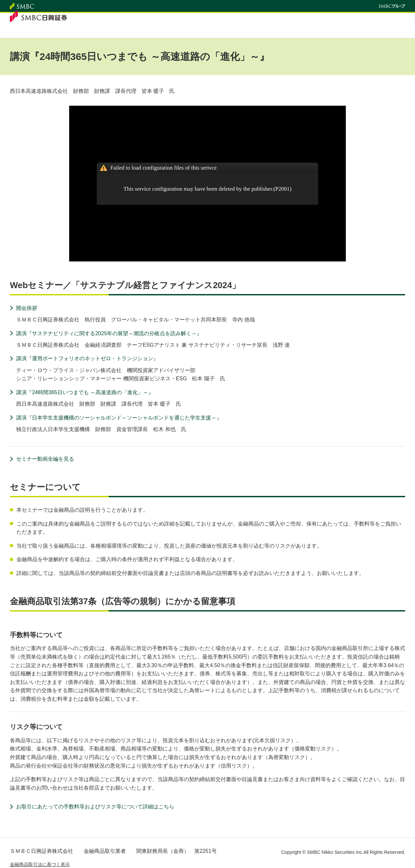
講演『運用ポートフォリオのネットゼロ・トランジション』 (87, 358)
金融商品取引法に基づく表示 (40, 864)
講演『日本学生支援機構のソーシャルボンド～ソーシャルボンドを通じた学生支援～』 (119, 418)
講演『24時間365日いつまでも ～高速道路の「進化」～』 (85, 392)
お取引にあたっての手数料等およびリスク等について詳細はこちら (95, 807)
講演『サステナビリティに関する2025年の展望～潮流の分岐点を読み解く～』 (109, 333)
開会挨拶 (27, 308)
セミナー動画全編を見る (45, 459)
